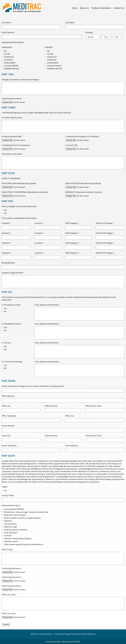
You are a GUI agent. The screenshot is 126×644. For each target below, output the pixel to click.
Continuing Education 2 (12, 577)
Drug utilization (11, 533)
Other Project (7, 549)
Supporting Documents (12, 98)
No (5, 213)
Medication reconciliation (15, 515)
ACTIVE (7, 54)
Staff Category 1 (72, 223)
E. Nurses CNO (71, 145)
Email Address (8, 32)
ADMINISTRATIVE (12, 69)
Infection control (11, 541)
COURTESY (9, 60)
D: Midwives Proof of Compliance (16, 145)
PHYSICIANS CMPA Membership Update (19, 183)
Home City (6, 436)
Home (75, 8)
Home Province (51, 436)
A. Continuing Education (12, 118)
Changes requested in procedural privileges (20, 80)
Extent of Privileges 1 (105, 223)
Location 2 (39, 233)
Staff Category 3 (72, 243)
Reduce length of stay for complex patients (22, 518)
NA (5, 51)
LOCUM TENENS (11, 66)
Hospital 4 (6, 253)
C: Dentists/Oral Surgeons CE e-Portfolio (82, 136)
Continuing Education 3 (12, 586)
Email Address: (72, 445)
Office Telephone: (9, 416)
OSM (78, 642)
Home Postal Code (93, 436)
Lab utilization (10, 524)
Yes (5, 210)
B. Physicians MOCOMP (12, 136)
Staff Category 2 (72, 233)
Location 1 (39, 223)
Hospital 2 (6, 233)
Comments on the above (12, 154)
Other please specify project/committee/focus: (24, 544)
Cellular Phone (8, 495)
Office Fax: (70, 416)
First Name (6, 22)
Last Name (70, 22)
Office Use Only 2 (9, 613)
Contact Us (119, 8)
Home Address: (8, 426)
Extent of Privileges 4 (105, 253)
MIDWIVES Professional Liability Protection (84, 192)
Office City (6, 406)
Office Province (51, 406)
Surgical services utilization (16, 530)
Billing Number (8, 263)
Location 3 (39, 243)
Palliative (8, 521)
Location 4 (39, 253)
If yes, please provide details (47, 305)
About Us (84, 8)
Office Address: (8, 396)
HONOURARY (10, 63)
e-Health (8, 536)
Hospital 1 (6, 223)
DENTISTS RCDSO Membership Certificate (83, 183)
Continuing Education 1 (12, 568)
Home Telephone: (9, 445)
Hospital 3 (6, 243)
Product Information (101, 8)
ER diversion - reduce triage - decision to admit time (26, 512)
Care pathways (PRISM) (14, 509)
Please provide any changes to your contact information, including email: (33, 386)
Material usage (11, 527)
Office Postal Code (93, 406)
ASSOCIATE (9, 57)
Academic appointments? (13, 273)
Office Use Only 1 (9, 595)
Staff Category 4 (72, 253)
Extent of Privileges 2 (105, 233)
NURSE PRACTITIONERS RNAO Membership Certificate (25, 192)
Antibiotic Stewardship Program (18, 538)
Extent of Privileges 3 (105, 243)
